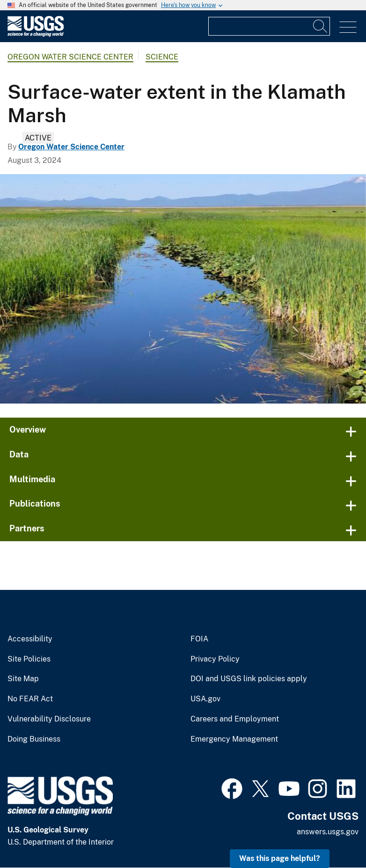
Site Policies (29, 659)
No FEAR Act (30, 699)
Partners (27, 528)
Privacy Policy (215, 659)
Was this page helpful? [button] (280, 858)
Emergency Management (234, 739)
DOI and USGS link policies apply (249, 679)
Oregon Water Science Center (70, 57)
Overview (28, 430)
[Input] (269, 26)
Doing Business (34, 739)
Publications (35, 504)
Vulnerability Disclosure (49, 719)
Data (19, 454)
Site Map (23, 679)
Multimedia (32, 479)
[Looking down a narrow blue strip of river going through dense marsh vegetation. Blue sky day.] (183, 289)
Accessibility (30, 639)
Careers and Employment (235, 719)
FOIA (199, 639)
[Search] (321, 26)
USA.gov (205, 699)
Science (162, 57)
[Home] (36, 34)
